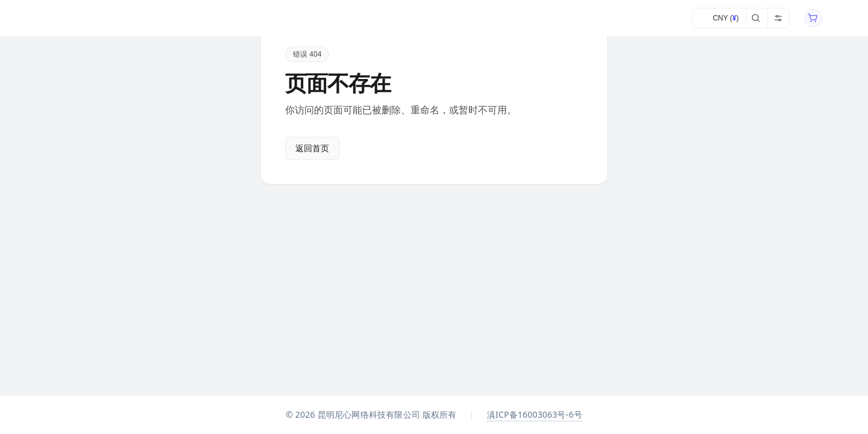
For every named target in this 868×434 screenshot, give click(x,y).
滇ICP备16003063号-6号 (535, 414)
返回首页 (312, 148)
